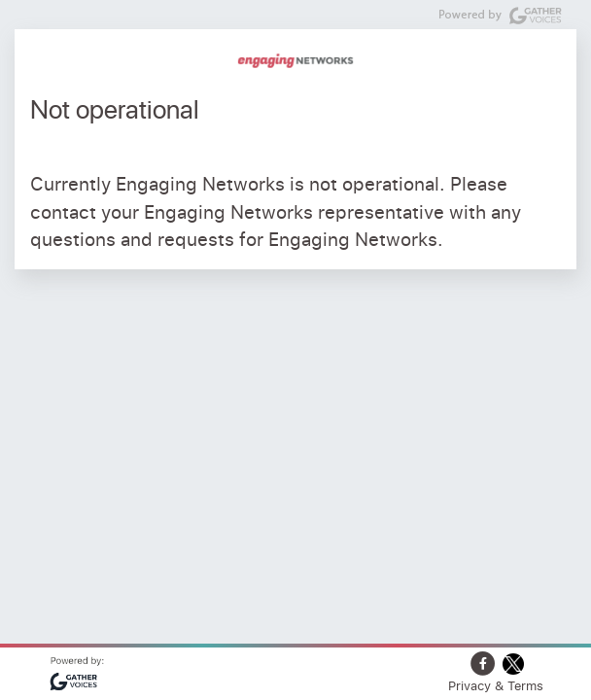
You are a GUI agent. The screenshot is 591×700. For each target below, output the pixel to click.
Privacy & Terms (496, 685)
